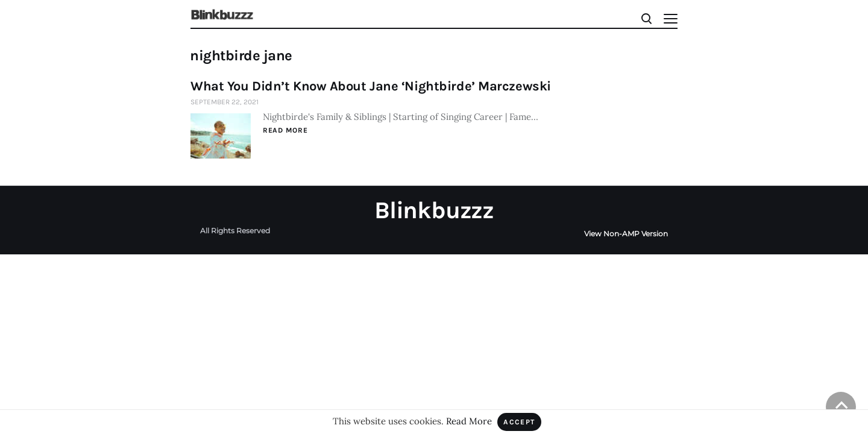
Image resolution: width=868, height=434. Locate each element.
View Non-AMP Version (626, 234)
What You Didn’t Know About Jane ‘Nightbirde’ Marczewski (371, 86)
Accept (519, 422)
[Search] (646, 17)
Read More (285, 130)
